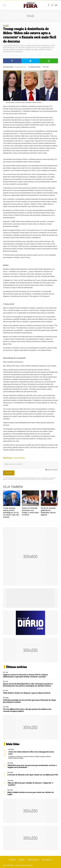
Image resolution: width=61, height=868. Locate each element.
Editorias (12, 860)
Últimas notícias (33, 860)
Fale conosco (47, 860)
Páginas (22, 860)
